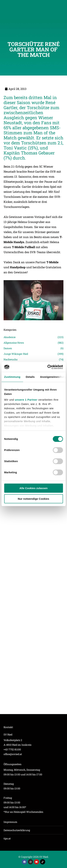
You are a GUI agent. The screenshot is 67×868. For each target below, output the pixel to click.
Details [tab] (30, 377)
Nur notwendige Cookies (34, 499)
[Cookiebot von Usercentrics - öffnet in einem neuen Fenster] (48, 367)
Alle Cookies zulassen (34, 488)
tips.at (7, 838)
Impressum (10, 822)
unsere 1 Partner (26, 400)
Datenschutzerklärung (17, 830)
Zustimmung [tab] (12, 377)
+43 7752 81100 (12, 749)
